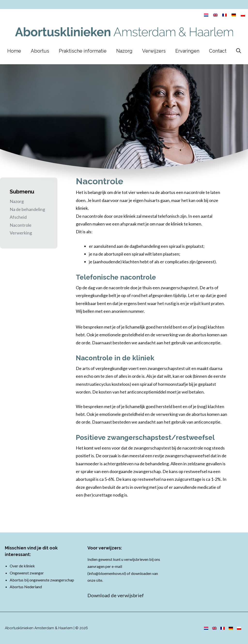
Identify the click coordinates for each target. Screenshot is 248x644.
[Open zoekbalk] (239, 51)
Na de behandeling (27, 209)
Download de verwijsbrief (116, 595)
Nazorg (124, 51)
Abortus (40, 51)
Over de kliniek (22, 566)
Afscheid (18, 217)
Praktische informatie (83, 51)
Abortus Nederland (26, 587)
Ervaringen (187, 51)
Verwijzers (154, 51)
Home (14, 51)
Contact (218, 51)
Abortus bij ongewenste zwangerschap (42, 580)
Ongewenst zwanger (27, 573)
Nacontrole (21, 225)
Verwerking (21, 233)
